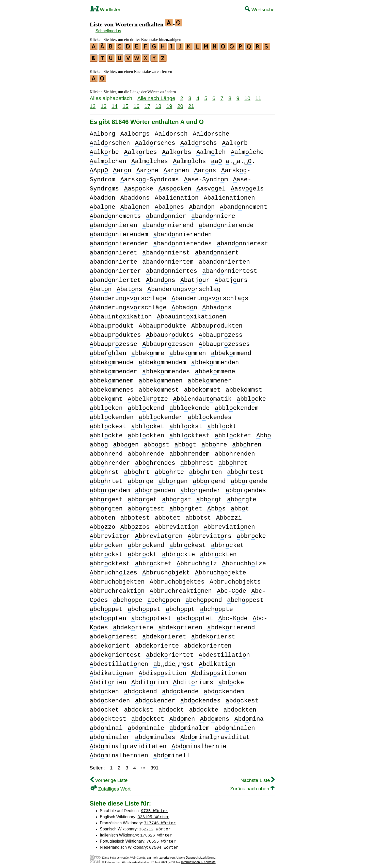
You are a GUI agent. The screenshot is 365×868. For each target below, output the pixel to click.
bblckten (146, 433)
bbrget (142, 497)
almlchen (108, 159)
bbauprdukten (217, 324)
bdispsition (162, 671)
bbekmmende (112, 360)
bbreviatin (177, 525)
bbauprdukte (162, 324)
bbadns (217, 305)
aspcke (139, 187)
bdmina (249, 717)
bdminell (171, 753)
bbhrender (110, 461)
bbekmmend (231, 351)
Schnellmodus (108, 31)
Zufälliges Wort (110, 787)
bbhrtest (245, 470)
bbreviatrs (210, 534)
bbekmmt (106, 397)
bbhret (233, 461)
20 (180, 104)
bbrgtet (186, 507)
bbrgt (209, 497)
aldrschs (199, 141)
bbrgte (242, 497)
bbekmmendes (166, 369)
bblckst (186, 424)
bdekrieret (164, 634)
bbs (216, 507)
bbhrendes (155, 461)
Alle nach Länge (156, 96)
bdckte (204, 708)
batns (129, 287)
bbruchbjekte (220, 570)
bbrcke (251, 534)
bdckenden (110, 698)
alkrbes (140, 150)
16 (137, 104)
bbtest (135, 516)
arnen (176, 168)
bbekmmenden (215, 360)
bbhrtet (106, 479)
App (99, 168)
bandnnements (115, 214)
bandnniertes (172, 269)
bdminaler (110, 735)
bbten (102, 516)
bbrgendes (246, 488)
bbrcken (106, 543)
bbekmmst (244, 388)
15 (125, 104)
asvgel (211, 187)
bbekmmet (202, 388)
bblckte (106, 433)
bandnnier (166, 214)
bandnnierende (226, 223)
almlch (211, 150)
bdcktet (148, 717)
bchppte (216, 607)
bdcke (231, 680)
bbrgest (106, 497)
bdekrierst (213, 634)
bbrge (141, 479)
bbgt (185, 443)
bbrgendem (110, 488)
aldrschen (110, 141)
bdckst (139, 708)
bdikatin (217, 662)
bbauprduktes (115, 333)
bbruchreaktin (117, 589)
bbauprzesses (224, 342)
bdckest (242, 698)
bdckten (240, 708)
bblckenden (112, 415)
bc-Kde (233, 616)
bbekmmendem (162, 360)
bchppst (144, 607)
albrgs (135, 132)
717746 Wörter (160, 821)
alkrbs (177, 150)
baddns (135, 196)
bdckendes (200, 698)
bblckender (161, 415)
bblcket (148, 424)
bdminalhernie (199, 744)
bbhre (214, 443)
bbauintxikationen (192, 315)
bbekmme (148, 351)
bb (264, 433)
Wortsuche (260, 10)
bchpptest (151, 616)
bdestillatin (224, 653)
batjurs (231, 278)
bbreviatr (110, 534)
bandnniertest (230, 269)
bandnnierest (243, 241)
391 (154, 766)
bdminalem (189, 726)
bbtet (168, 516)
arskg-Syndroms (150, 177)
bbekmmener (210, 379)
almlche (247, 150)
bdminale (146, 726)
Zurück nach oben (252, 786)
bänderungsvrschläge (128, 305)
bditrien (108, 680)
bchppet (106, 607)
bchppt (180, 607)
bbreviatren (159, 534)
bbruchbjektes (177, 580)
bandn (202, 205)
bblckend (146, 406)
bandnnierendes (182, 241)
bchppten (108, 616)
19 (169, 104)
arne (147, 168)
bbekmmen (188, 351)
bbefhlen (108, 351)
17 (147, 104)
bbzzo (102, 525)
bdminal (106, 726)
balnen (135, 205)
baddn (102, 196)
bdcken (104, 689)
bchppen (164, 598)
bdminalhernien (119, 753)
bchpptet (195, 616)
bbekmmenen (161, 379)
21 (191, 104)
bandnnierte (113, 260)
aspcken (175, 187)
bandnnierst (166, 251)
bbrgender (200, 488)
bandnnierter (115, 269)
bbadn (184, 305)
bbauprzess (221, 333)
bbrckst (106, 552)
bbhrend (106, 452)
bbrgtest (146, 507)
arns (205, 168)
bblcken (106, 406)
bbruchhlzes (113, 570)
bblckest (108, 424)
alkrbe (104, 150)
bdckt (171, 708)
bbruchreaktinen (181, 589)
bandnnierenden (182, 232)
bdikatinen (112, 671)
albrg (102, 132)
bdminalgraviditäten (128, 744)
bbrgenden (155, 488)
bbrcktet (153, 561)
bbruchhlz (197, 561)
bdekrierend (231, 625)
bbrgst (177, 497)
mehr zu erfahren (163, 855)
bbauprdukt (112, 324)
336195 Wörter (154, 814)
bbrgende (249, 479)
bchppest (245, 598)
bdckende (180, 689)
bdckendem (224, 689)
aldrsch (171, 132)
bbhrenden (235, 452)
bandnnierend (168, 223)
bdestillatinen (119, 662)
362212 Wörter (155, 827)
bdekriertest (115, 653)
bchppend (204, 598)
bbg (99, 443)
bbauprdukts (170, 333)
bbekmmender (113, 369)
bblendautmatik (202, 397)
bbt (240, 507)
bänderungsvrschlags (210, 296)
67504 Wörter (164, 845)
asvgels (247, 187)
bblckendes (210, 415)
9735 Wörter (154, 808)
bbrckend (146, 543)
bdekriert (110, 644)
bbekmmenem (112, 379)
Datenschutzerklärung (201, 855)
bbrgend (209, 479)
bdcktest (108, 717)
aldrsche (211, 132)
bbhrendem (189, 452)
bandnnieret (113, 251)
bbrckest (188, 543)
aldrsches (155, 141)
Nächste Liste (257, 778)
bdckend (140, 689)
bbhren (247, 443)
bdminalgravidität (215, 735)
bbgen (126, 443)
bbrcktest (110, 561)
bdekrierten (208, 644)
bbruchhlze (244, 561)
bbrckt (142, 552)
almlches (150, 159)
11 (258, 96)
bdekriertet (170, 653)
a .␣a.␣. (233, 159)
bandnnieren (113, 223)
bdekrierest (113, 634)
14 (114, 104)
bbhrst (104, 470)
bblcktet (233, 433)
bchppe (128, 598)
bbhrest (197, 461)
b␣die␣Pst (173, 662)
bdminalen (235, 726)
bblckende (189, 406)
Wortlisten (106, 10)
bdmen (182, 717)
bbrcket (228, 543)
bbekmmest (159, 388)
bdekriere (133, 625)
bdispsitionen (219, 671)
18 (158, 104)
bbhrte (169, 470)
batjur (195, 278)
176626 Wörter (156, 833)
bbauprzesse (113, 342)
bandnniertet (115, 278)
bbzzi (229, 516)
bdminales (155, 735)
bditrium (150, 680)
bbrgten (106, 507)
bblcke (251, 397)
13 (104, 104)
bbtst (198, 516)
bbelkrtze (148, 397)
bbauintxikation (121, 315)
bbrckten (218, 552)
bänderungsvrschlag (184, 287)
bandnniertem (168, 260)
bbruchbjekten (117, 580)
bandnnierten (224, 260)
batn (101, 287)
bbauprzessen (168, 342)
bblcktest (189, 433)
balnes (169, 205)
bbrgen (173, 479)
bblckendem (237, 406)
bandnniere (213, 214)
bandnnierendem (119, 232)
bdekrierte (157, 644)
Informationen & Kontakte (198, 860)
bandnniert (217, 251)
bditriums (193, 680)
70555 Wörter (161, 839)
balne (102, 205)
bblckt (222, 424)
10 (247, 96)
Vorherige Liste (109, 778)
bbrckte (179, 552)
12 (93, 104)
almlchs (189, 159)
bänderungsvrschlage (128, 296)
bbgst (157, 443)
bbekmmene (215, 369)
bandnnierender (119, 241)
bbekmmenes (112, 388)
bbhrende (146, 452)
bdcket (104, 708)
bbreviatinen (229, 525)
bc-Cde (232, 589)
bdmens (215, 717)
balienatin (177, 196)
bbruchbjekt (166, 570)
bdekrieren (180, 625)
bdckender (155, 698)
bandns (161, 278)
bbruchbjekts (235, 580)
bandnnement (243, 205)
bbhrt (137, 470)
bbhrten (205, 470)
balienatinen (229, 196)
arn (122, 168)
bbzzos (135, 525)
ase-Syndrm (206, 177)
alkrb (235, 141)
